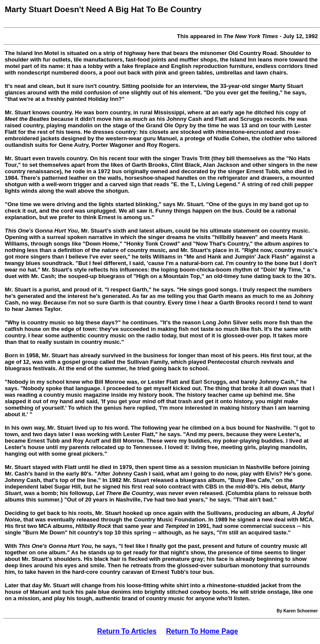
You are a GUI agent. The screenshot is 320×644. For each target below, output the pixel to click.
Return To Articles (127, 631)
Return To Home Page (202, 631)
